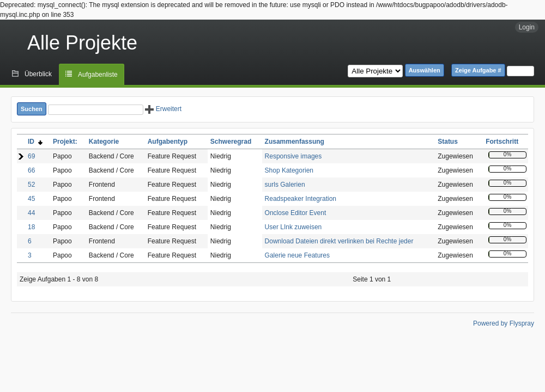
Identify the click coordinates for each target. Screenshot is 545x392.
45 (31, 199)
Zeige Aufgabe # (478, 70)
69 (31, 156)
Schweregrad (231, 142)
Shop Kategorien (289, 170)
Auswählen (425, 70)
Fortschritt (502, 142)
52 (31, 185)
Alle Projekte (82, 43)
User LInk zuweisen (293, 227)
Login (527, 27)
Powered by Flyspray (504, 323)
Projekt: (65, 142)
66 (31, 170)
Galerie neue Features (297, 255)
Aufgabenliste (98, 75)
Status (448, 142)
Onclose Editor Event (296, 213)
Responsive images (293, 156)
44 (31, 213)
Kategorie (104, 142)
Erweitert (163, 109)
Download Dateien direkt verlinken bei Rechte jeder (339, 241)
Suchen (32, 109)
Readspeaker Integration (301, 199)
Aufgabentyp (168, 142)
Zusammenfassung (295, 142)
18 (31, 227)
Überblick (38, 74)
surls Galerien (285, 185)
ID (35, 142)
